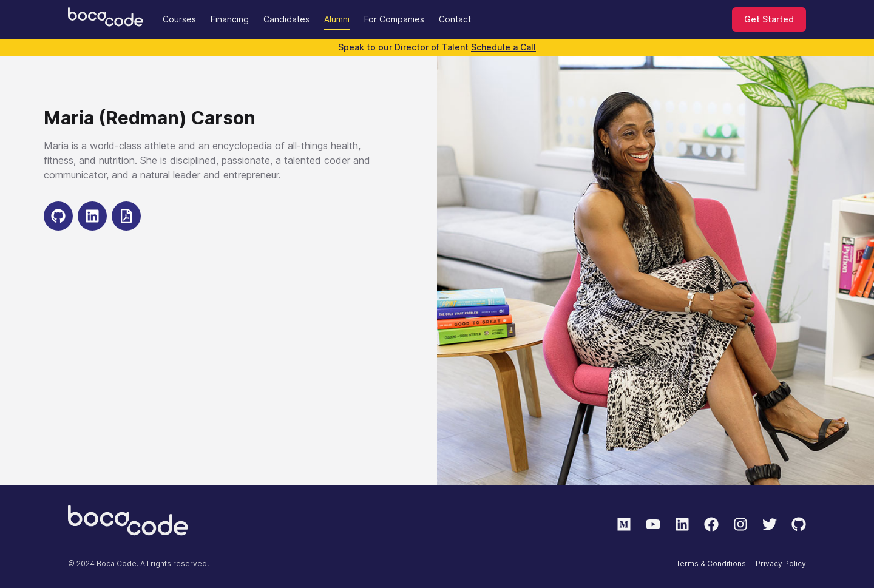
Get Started (769, 19)
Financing (230, 19)
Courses (179, 19)
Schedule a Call (503, 47)
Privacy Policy (781, 563)
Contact (455, 19)
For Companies (394, 19)
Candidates (286, 19)
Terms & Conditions (711, 563)
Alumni (337, 19)
